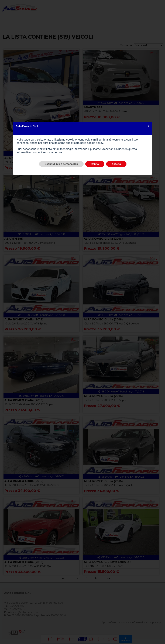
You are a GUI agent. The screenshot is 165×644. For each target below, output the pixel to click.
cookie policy (95, 143)
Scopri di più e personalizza (61, 164)
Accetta (116, 164)
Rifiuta (95, 164)
